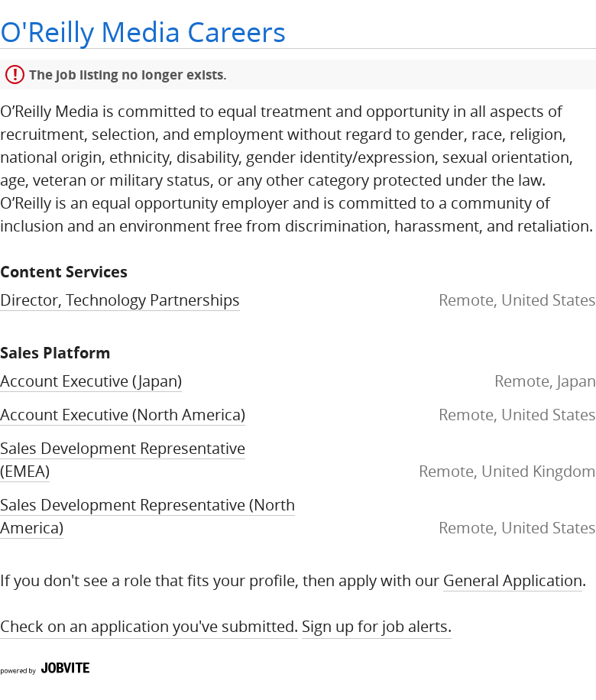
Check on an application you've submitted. (149, 626)
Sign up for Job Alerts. (377, 626)
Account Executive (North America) (123, 415)
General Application (513, 580)
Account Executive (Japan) (91, 381)
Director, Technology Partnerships (120, 300)
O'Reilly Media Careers (143, 32)
